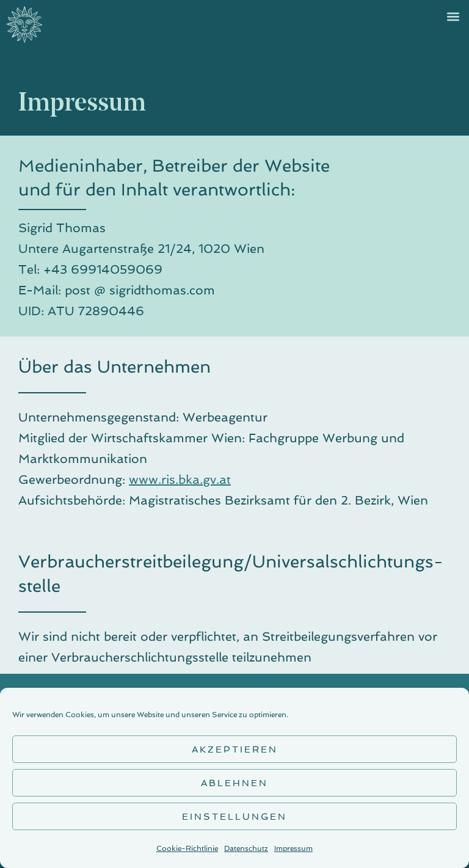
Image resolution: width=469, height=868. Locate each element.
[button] (453, 16)
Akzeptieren (235, 749)
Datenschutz (246, 848)
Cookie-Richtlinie (187, 848)
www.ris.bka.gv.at (180, 480)
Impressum (293, 848)
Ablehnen (234, 783)
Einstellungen (234, 817)
